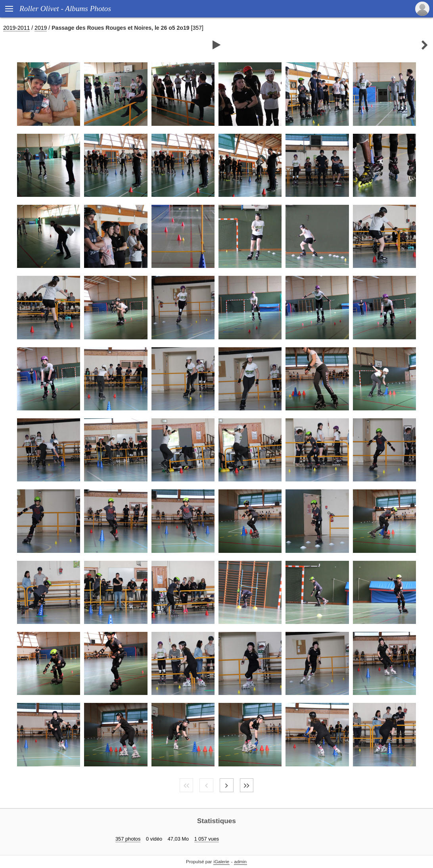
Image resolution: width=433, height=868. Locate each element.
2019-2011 (16, 28)
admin (240, 862)
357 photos (128, 839)
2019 (41, 28)
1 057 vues (207, 839)
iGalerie (222, 862)
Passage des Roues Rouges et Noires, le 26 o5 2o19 (120, 28)
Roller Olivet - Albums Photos (65, 9)
